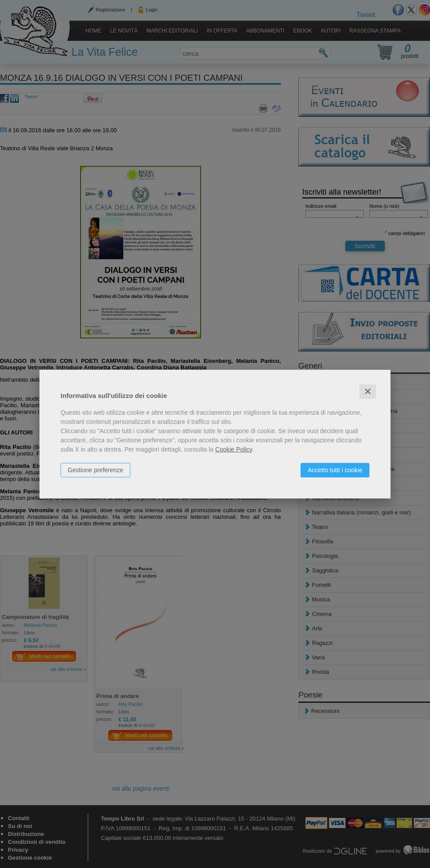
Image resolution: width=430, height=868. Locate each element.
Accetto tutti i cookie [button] (335, 470)
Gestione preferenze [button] (95, 470)
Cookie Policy (234, 449)
